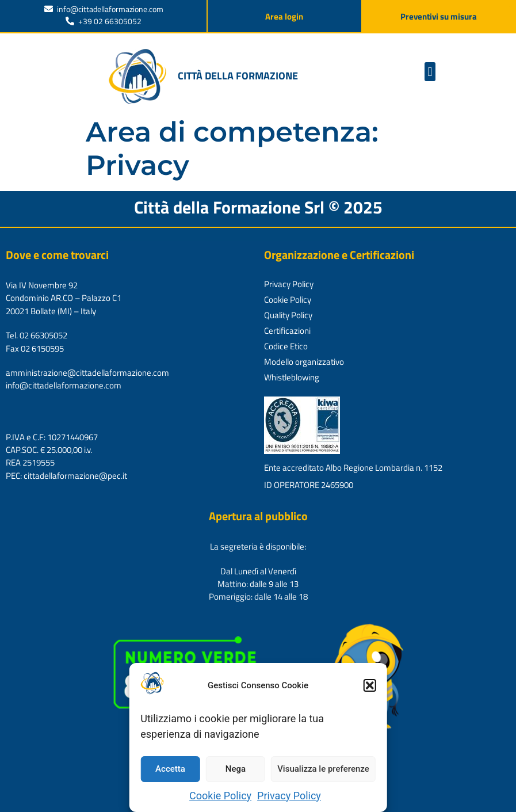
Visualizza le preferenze (323, 769)
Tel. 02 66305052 (37, 335)
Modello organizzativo (304, 362)
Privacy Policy (289, 796)
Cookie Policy (220, 796)
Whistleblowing (292, 377)
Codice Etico (286, 346)
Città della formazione (238, 76)
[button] (370, 685)
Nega (236, 769)
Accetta (170, 769)
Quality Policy (288, 315)
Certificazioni (287, 331)
